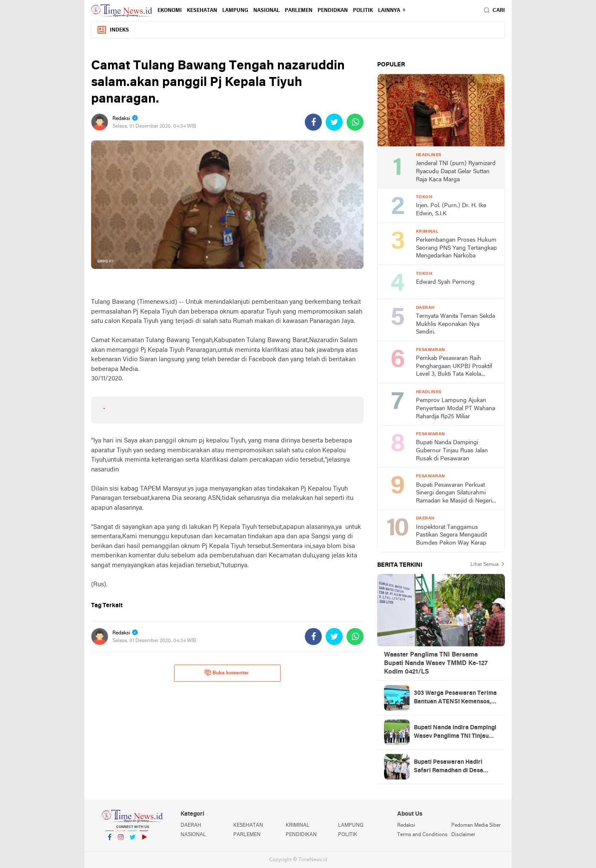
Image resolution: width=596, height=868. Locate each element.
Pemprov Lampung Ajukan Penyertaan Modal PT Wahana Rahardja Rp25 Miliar (456, 408)
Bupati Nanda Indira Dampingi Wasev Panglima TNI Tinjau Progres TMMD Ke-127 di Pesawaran (455, 733)
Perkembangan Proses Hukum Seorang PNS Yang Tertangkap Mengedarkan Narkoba (456, 248)
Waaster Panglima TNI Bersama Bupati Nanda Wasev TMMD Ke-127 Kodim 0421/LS (436, 663)
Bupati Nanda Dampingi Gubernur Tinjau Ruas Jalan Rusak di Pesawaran (452, 451)
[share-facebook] (313, 122)
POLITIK (363, 11)
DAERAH (191, 825)
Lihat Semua (484, 565)
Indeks (113, 30)
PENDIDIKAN (301, 835)
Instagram (121, 841)
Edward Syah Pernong (445, 282)
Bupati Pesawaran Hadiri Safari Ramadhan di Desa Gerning (448, 767)
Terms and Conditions (422, 835)
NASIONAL (266, 11)
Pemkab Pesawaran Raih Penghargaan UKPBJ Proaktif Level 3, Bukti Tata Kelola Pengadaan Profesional (454, 367)
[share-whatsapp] (355, 122)
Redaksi (406, 825)
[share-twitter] (334, 122)
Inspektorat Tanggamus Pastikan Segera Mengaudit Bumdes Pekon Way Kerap (451, 535)
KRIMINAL (298, 825)
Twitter (132, 841)
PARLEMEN (299, 11)
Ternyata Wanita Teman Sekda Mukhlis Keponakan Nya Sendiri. (456, 324)
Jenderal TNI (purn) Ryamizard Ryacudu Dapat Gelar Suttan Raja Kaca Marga (456, 171)
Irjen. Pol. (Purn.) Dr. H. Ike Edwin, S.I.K (451, 210)
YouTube (144, 841)
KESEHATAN (202, 11)
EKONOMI (170, 11)
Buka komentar (227, 673)
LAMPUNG (235, 11)
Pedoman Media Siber (476, 825)
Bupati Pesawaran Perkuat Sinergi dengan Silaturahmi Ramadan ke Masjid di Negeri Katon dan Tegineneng (454, 494)
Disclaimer (463, 835)
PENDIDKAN (333, 11)
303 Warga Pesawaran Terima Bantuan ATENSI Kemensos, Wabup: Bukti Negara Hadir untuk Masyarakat (455, 698)
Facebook (109, 841)
